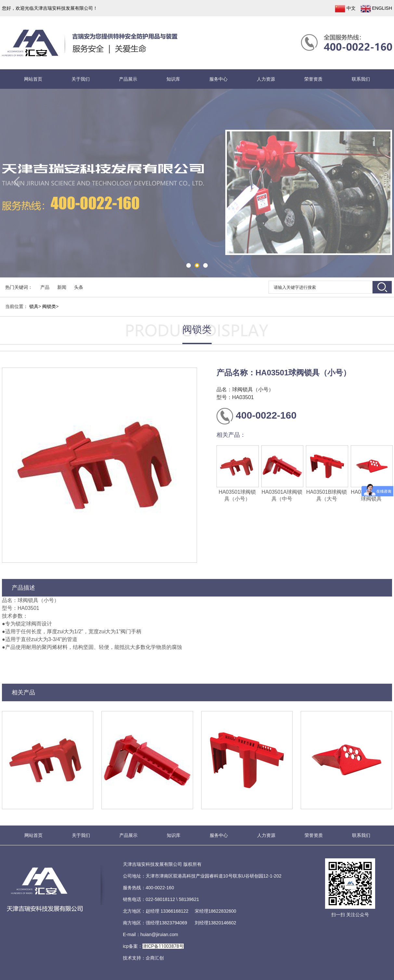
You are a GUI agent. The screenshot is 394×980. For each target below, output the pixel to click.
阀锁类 (49, 306)
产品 (45, 287)
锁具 (34, 306)
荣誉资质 (313, 79)
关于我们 (81, 79)
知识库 (173, 79)
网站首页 (33, 79)
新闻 (62, 287)
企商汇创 (155, 958)
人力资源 (266, 79)
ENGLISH (376, 9)
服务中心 (218, 79)
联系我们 (361, 79)
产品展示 (128, 79)
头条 (79, 287)
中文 (345, 9)
